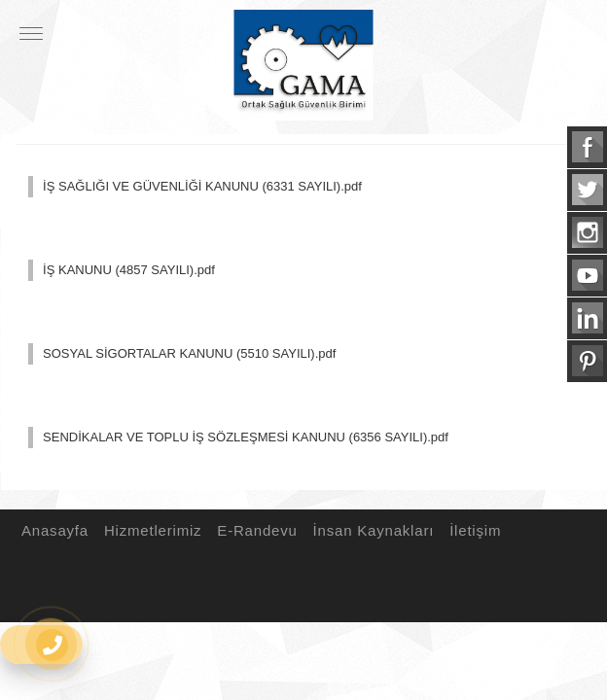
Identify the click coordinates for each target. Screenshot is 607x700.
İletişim (472, 530)
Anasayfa (52, 530)
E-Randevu (254, 530)
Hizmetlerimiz (150, 530)
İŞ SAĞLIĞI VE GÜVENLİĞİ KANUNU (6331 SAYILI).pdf (202, 186)
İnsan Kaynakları (371, 530)
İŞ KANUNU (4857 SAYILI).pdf (129, 270)
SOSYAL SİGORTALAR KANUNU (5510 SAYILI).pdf (189, 353)
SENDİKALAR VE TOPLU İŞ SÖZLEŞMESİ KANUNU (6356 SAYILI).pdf (246, 437)
